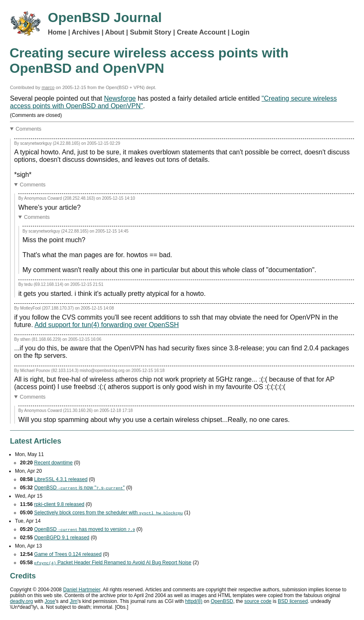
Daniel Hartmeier (82, 590)
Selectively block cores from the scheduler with (108, 513)
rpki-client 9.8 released (59, 504)
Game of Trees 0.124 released (68, 554)
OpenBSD (222, 601)
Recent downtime (53, 463)
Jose (50, 601)
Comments (29, 129)
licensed (293, 601)
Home (57, 32)
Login (240, 32)
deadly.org (21, 601)
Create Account (201, 32)
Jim (74, 601)
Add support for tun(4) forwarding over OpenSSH (107, 325)
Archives (86, 32)
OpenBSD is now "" (79, 488)
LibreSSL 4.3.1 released (61, 479)
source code (258, 601)
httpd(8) (194, 601)
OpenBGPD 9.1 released (62, 538)
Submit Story (151, 32)
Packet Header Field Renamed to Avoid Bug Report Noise (113, 563)
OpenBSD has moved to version (84, 529)
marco (48, 87)
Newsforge (120, 98)
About (115, 32)
